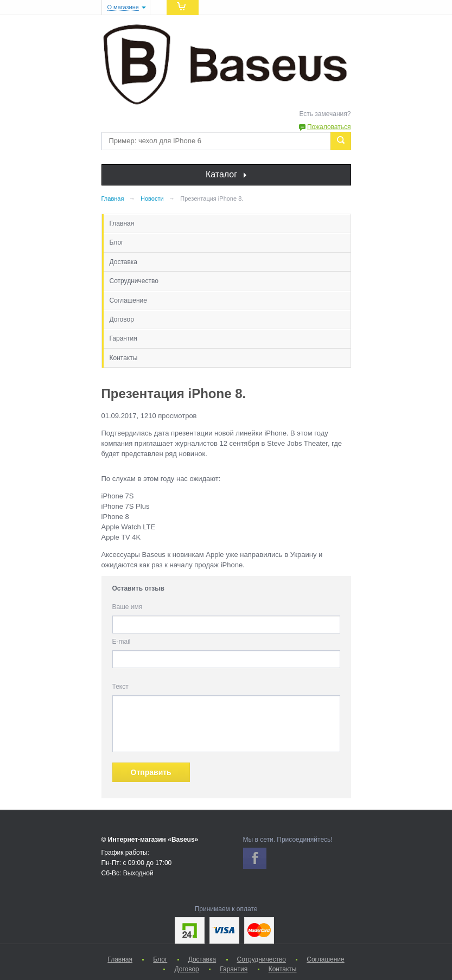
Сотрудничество (134, 281)
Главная (122, 223)
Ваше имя (128, 607)
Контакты (124, 358)
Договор (122, 319)
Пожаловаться (329, 127)
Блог (117, 242)
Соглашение (128, 300)
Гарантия (123, 338)
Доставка (124, 262)
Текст (120, 687)
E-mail (122, 642)
